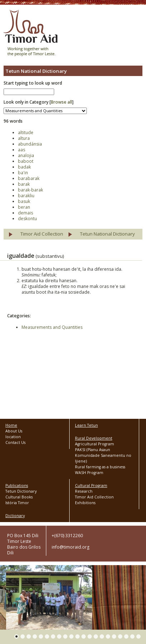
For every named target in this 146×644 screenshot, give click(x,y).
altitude (26, 132)
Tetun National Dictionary (107, 234)
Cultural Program (91, 486)
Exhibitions (85, 503)
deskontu (27, 219)
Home (11, 425)
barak (24, 184)
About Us (14, 431)
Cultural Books (19, 497)
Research (84, 491)
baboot (26, 161)
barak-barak (30, 190)
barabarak (29, 178)
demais (25, 213)
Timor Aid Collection (42, 234)
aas (22, 150)
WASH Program (89, 473)
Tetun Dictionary (21, 491)
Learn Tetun (86, 425)
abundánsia (30, 144)
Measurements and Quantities (52, 327)
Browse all (62, 102)
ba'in (23, 173)
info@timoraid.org (70, 547)
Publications (17, 486)
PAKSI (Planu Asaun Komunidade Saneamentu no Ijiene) (103, 455)
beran (24, 207)
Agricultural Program (95, 444)
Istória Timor (17, 503)
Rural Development (94, 438)
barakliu (26, 196)
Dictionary (15, 516)
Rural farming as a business (100, 467)
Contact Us (15, 442)
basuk (24, 201)
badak (24, 167)
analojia (26, 155)
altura (24, 138)
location (13, 437)
